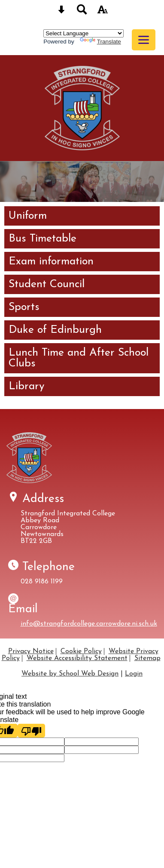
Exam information (51, 262)
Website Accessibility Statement (77, 658)
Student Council (47, 284)
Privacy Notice (31, 651)
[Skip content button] (61, 12)
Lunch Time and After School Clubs (79, 358)
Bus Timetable (43, 239)
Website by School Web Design (70, 674)
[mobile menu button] (144, 40)
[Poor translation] (31, 731)
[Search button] (82, 12)
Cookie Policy (81, 651)
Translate (100, 42)
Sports (24, 307)
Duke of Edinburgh (55, 330)
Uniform (28, 216)
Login (134, 674)
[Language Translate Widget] (84, 33)
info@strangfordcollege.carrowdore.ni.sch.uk (89, 624)
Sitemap (147, 658)
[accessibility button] (103, 12)
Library (26, 386)
